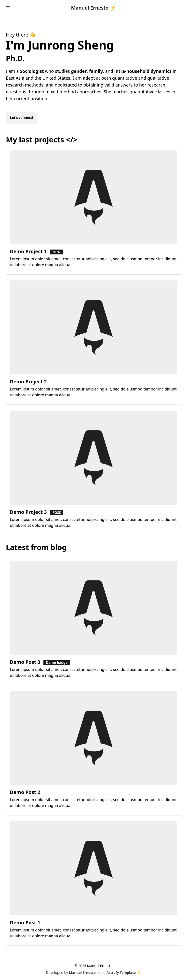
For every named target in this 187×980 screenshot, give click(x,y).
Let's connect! (22, 118)
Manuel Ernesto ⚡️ (93, 8)
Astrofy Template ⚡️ (124, 973)
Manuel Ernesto (82, 973)
